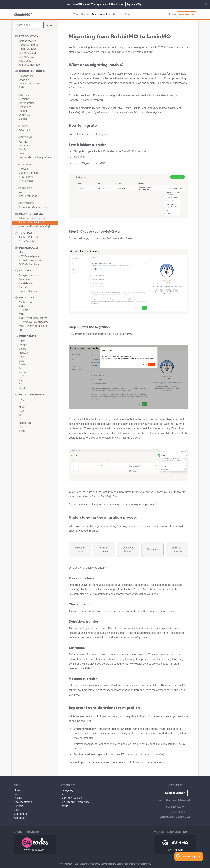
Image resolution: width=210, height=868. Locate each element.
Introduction (26, 76)
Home (17, 790)
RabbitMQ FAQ (27, 49)
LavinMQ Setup (28, 53)
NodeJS (23, 407)
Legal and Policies (71, 798)
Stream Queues (28, 291)
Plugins (23, 111)
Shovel (23, 287)
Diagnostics (26, 146)
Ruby (22, 341)
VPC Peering (26, 177)
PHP (21, 357)
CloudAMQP (23, 15)
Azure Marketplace (30, 260)
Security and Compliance (75, 802)
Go (21, 368)
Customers (20, 814)
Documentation (101, 15)
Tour (76, 15)
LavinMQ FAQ (27, 57)
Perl (21, 380)
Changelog (67, 790)
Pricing (85, 15)
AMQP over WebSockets (33, 318)
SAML (22, 88)
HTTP (22, 330)
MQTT (22, 314)
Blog (127, 15)
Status (64, 806)
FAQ (63, 794)
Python (23, 345)
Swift (22, 431)
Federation (25, 279)
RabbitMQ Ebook (29, 237)
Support (117, 15)
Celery (22, 349)
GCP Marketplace (29, 264)
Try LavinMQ (134, 4)
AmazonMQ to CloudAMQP (35, 226)
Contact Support (175, 793)
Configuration (27, 103)
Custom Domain (28, 173)
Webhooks (25, 192)
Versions (24, 99)
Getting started (28, 41)
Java (22, 361)
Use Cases (25, 61)
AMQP (23, 306)
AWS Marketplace (29, 256)
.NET (22, 376)
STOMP (23, 310)
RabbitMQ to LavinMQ (32, 223)
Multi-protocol (27, 302)
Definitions (25, 107)
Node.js (23, 353)
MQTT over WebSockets (33, 326)
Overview (24, 80)
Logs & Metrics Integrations (35, 157)
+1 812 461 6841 (175, 812)
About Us (19, 818)
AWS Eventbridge (29, 196)
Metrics (23, 150)
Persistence (26, 283)
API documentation (30, 65)
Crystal (23, 388)
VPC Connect (27, 181)
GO (21, 415)
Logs (22, 153)
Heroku (23, 252)
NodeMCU (25, 423)
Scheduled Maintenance (33, 208)
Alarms (23, 142)
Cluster (23, 119)
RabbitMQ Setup (28, 45)
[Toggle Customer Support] (189, 856)
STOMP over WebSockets (34, 322)
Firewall (23, 169)
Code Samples (27, 241)
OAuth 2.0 (25, 115)
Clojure (23, 365)
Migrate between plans (32, 219)
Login (173, 15)
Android (23, 372)
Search (50, 25)
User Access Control (31, 84)
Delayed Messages (30, 275)
